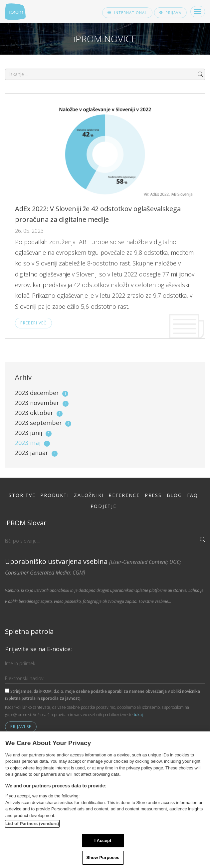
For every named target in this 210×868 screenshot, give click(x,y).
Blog (174, 495)
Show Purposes (103, 858)
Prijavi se (21, 727)
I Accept (103, 841)
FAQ (193, 495)
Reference (124, 495)
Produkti (55, 495)
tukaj (138, 715)
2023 (42, 393)
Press (153, 495)
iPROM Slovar (26, 523)
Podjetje (104, 506)
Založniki (89, 495)
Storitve (22, 495)
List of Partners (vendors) (32, 824)
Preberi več (33, 323)
